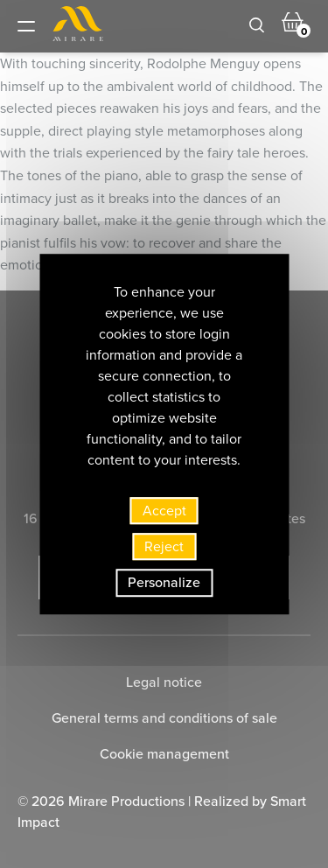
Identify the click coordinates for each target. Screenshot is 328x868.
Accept (164, 511)
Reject (164, 546)
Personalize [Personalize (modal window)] (164, 583)
